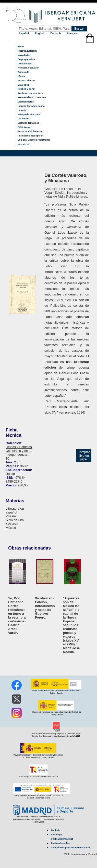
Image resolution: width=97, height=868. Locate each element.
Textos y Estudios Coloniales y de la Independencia (19, 451)
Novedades (24, 55)
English (40, 33)
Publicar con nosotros (30, 93)
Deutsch (56, 33)
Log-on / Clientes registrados (34, 140)
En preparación (26, 59)
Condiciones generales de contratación (71, 848)
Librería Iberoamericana (31, 106)
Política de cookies (61, 843)
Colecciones (25, 64)
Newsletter (24, 144)
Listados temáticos (28, 123)
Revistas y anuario (28, 68)
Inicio (21, 47)
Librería (22, 110)
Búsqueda (23, 72)
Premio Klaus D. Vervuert (32, 97)
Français (72, 33)
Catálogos (23, 85)
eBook (21, 76)
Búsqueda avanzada (29, 115)
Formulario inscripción (31, 136)
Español (24, 33)
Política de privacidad (62, 839)
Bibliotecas (24, 127)
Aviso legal (57, 835)
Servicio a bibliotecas (30, 131)
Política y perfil (26, 89)
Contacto (56, 830)
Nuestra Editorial (27, 51)
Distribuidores (26, 102)
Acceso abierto (26, 81)
